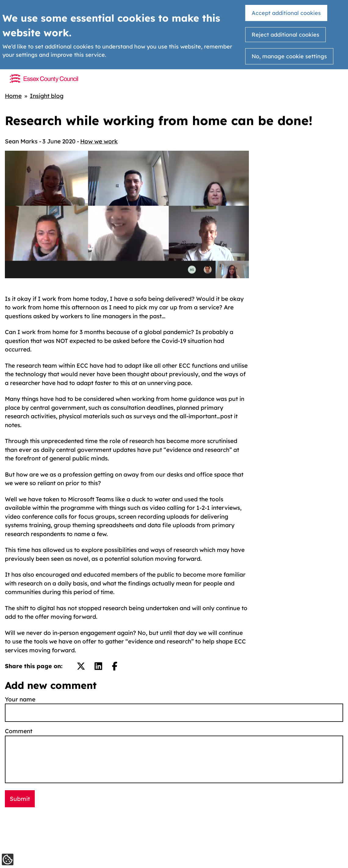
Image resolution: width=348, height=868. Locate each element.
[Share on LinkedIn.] (98, 666)
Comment (19, 731)
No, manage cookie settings (289, 56)
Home (13, 96)
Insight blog (47, 96)
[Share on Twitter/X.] (81, 666)
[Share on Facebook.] (115, 666)
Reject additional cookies (285, 35)
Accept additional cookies (286, 13)
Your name (20, 699)
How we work (99, 141)
